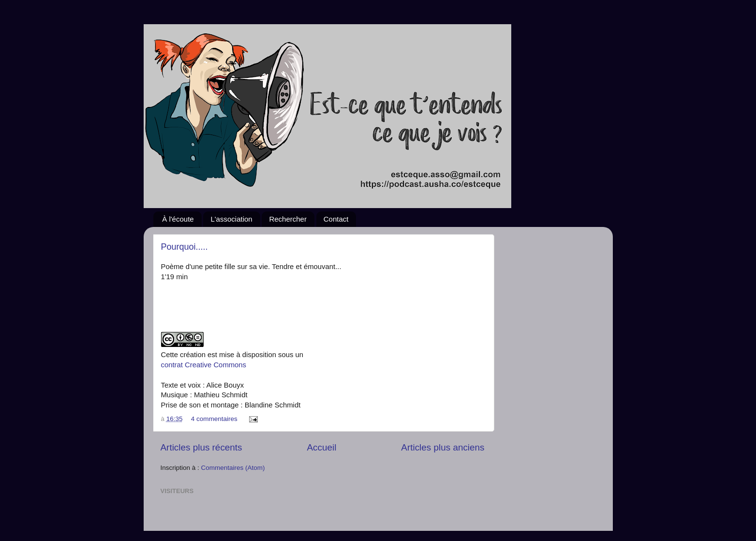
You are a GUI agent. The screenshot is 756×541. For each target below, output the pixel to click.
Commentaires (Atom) (233, 468)
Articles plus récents (201, 447)
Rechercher (288, 219)
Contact (336, 219)
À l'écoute (178, 219)
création (193, 355)
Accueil (321, 447)
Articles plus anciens (443, 447)
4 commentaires (214, 419)
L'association (231, 219)
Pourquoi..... (185, 247)
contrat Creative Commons (204, 365)
